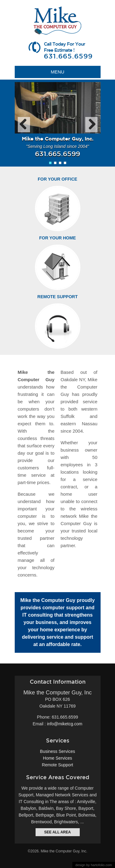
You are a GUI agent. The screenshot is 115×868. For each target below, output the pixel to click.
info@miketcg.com (65, 724)
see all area (57, 832)
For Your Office (57, 179)
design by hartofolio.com (94, 865)
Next (91, 125)
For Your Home (58, 238)
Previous (24, 125)
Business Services (57, 751)
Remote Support (57, 297)
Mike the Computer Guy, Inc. (64, 851)
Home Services (57, 758)
